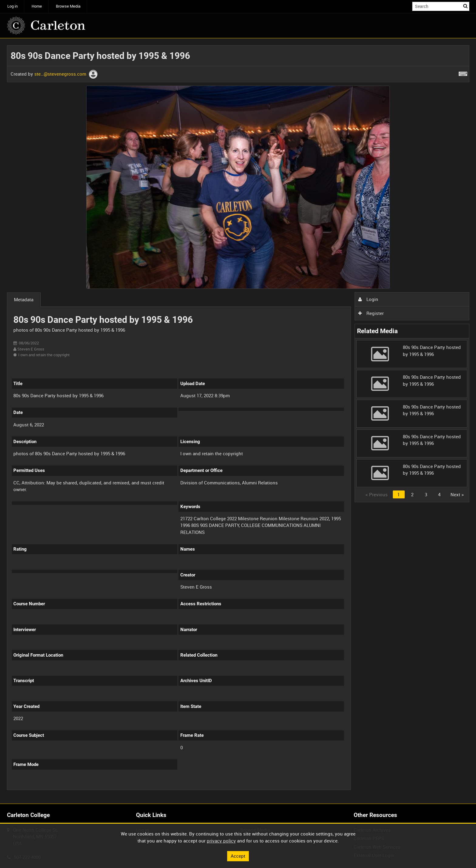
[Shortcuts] (463, 73)
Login (368, 299)
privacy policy (221, 841)
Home (37, 6)
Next (457, 494)
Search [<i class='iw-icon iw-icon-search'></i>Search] (466, 6)
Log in (12, 6)
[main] (238, 421)
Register (371, 313)
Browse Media (68, 6)
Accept (238, 856)
